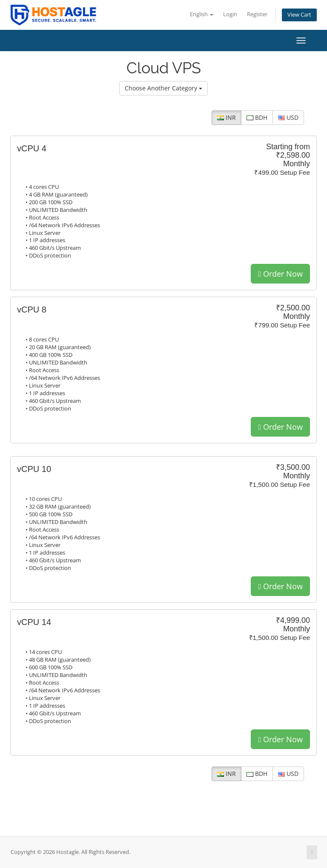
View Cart (299, 15)
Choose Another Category (163, 88)
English (202, 14)
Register (257, 14)
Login (230, 14)
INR (227, 117)
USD (288, 117)
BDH (257, 117)
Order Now (280, 274)
